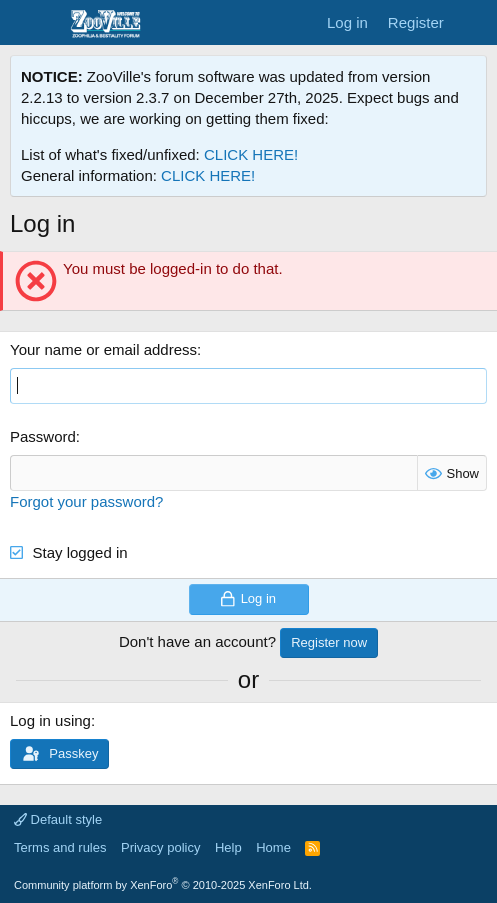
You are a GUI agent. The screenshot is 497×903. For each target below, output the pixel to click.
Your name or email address (103, 349)
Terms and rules (60, 847)
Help (228, 847)
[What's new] (473, 22)
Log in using (50, 720)
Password (43, 436)
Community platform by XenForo (163, 885)
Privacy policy (160, 847)
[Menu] (27, 23)
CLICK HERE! (251, 154)
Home (273, 847)
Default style (58, 819)
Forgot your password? (86, 501)
